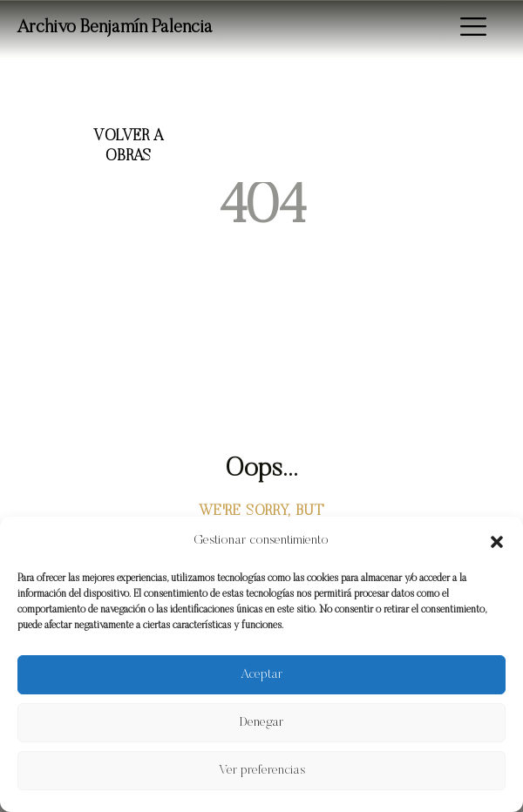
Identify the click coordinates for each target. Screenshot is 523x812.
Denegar (261, 723)
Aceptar (261, 675)
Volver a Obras (129, 147)
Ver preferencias (262, 771)
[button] (497, 542)
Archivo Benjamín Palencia (115, 28)
